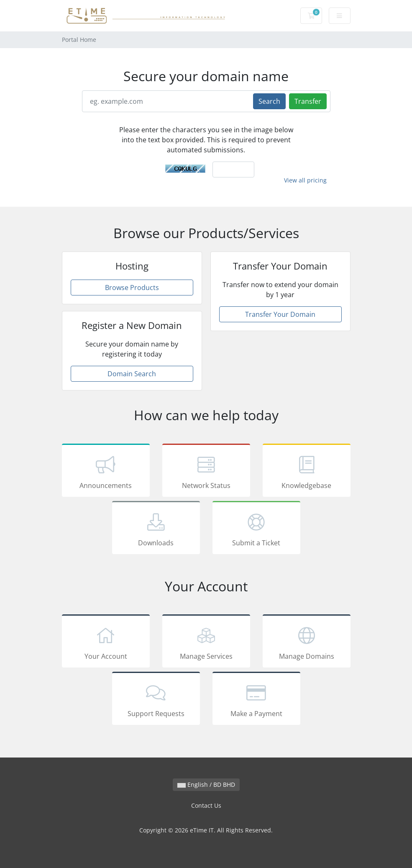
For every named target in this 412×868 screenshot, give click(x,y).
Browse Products (132, 288)
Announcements (106, 472)
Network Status (206, 472)
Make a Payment (256, 700)
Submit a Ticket (256, 529)
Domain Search (132, 374)
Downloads (156, 529)
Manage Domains (307, 642)
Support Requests (156, 700)
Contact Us (206, 805)
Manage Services (206, 642)
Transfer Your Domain (280, 314)
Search (269, 101)
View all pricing (305, 180)
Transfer (308, 101)
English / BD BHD (206, 785)
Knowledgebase (307, 472)
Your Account (106, 642)
